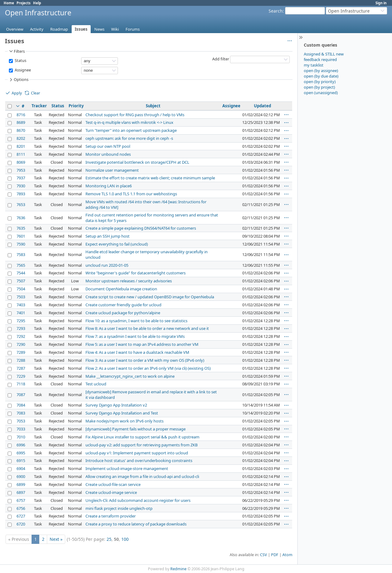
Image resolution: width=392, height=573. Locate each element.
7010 (21, 437)
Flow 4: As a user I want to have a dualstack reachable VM (137, 352)
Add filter (221, 59)
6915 (21, 460)
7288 (21, 360)
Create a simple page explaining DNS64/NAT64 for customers (141, 228)
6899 (21, 484)
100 (125, 539)
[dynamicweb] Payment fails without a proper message (136, 429)
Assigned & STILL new (324, 54)
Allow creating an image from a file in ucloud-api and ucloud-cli (142, 476)
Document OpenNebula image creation (121, 289)
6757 (21, 500)
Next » (56, 539)
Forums (133, 29)
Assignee (22, 70)
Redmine (178, 569)
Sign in (381, 3)
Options (18, 80)
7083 (21, 413)
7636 (21, 218)
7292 (21, 336)
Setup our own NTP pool (108, 146)
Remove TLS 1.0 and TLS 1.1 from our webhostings (131, 194)
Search (276, 11)
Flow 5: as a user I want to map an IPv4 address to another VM (142, 344)
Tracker (39, 106)
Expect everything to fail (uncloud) (117, 244)
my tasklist (314, 65)
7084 (21, 405)
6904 (21, 468)
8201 (21, 146)
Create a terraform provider (111, 516)
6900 (21, 476)
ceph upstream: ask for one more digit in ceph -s (129, 138)
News (99, 29)
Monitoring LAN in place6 (109, 186)
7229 (21, 376)
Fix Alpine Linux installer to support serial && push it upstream (142, 437)
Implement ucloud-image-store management (127, 468)
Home (9, 3)
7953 (21, 170)
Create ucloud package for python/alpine (123, 313)
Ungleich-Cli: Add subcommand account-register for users (138, 500)
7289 (21, 352)
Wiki (115, 29)
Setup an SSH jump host (107, 236)
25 (109, 539)
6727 (21, 516)
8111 (21, 154)
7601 (21, 236)
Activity (37, 29)
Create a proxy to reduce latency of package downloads (136, 524)
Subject (153, 106)
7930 (21, 186)
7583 (21, 254)
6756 (21, 508)
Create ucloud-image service (111, 492)
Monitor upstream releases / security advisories (129, 281)
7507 (21, 281)
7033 (21, 429)
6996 (21, 445)
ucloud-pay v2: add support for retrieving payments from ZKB (141, 445)
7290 (21, 344)
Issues (81, 29)
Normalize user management (112, 170)
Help (37, 3)
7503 (21, 297)
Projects (24, 3)
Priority (76, 106)
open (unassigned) (321, 93)
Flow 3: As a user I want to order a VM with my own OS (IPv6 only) (145, 360)
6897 (21, 492)
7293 (21, 328)
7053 (21, 421)
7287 (21, 368)
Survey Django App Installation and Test (122, 413)
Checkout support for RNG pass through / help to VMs (135, 115)
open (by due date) (321, 76)
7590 (21, 244)
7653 (21, 204)
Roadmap (59, 29)
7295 (21, 321)
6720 (21, 524)
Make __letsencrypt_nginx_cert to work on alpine (130, 376)
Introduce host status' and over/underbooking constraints (139, 460)
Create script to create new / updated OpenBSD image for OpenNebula (150, 297)
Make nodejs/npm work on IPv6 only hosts (124, 421)
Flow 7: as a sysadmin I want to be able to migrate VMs (135, 336)
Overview (15, 29)
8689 (21, 122)
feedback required (320, 59)
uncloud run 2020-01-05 (107, 265)
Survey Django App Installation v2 (116, 405)
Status (20, 61)
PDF (275, 555)
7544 (21, 273)
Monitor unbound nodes (108, 154)
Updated (262, 106)
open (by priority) (320, 82)
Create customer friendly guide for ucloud (123, 305)
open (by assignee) (321, 71)
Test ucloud (96, 384)
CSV (264, 555)
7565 (21, 265)
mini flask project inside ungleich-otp (119, 508)
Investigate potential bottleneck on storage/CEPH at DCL (137, 162)
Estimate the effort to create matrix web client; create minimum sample (150, 178)
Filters (17, 51)
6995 (21, 453)
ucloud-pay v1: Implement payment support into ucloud (137, 453)
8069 (21, 162)
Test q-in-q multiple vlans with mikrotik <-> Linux (129, 122)
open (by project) (319, 87)
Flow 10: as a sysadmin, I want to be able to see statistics (136, 321)
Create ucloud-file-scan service (113, 484)
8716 (21, 115)
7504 (21, 289)
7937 (21, 178)
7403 (21, 305)
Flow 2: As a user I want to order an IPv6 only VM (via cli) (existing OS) (148, 368)
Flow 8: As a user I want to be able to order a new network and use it (147, 328)
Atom (287, 555)
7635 (21, 228)
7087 (21, 395)
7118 (21, 384)
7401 (21, 313)
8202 (21, 138)
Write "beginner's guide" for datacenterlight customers (136, 273)
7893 (21, 194)
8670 (21, 130)
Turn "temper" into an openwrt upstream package (131, 130)
